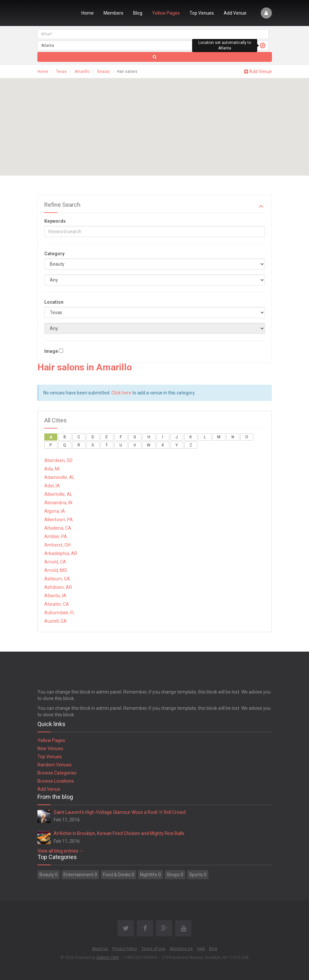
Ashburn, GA (57, 579)
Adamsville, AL (59, 477)
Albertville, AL (58, 494)
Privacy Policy (125, 949)
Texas (61, 72)
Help (201, 949)
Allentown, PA (59, 520)
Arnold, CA (55, 562)
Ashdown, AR (58, 587)
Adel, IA (52, 486)
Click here (121, 393)
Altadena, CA (58, 528)
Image (51, 351)
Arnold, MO (56, 570)
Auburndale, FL (60, 613)
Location (54, 302)
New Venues (50, 748)
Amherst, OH (57, 545)
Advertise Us (181, 949)
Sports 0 (198, 875)
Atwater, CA (57, 604)
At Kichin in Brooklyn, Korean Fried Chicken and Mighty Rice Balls (119, 833)
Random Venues (55, 765)
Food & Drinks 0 (119, 875)
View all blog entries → (61, 851)
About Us (100, 949)
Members (113, 13)
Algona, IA (55, 511)
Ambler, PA (56, 536)
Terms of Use (153, 949)
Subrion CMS (108, 958)
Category (54, 254)
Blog (138, 13)
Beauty (104, 72)
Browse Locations (56, 781)
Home (88, 13)
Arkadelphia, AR (61, 553)
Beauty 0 (49, 875)
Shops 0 (175, 875)
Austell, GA (56, 621)
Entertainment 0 (80, 875)
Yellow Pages (166, 13)
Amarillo (82, 72)
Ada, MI (52, 469)
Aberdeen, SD (58, 460)
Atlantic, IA (55, 596)
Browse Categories (57, 773)
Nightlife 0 (150, 875)
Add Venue (235, 13)
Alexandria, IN (58, 503)
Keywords (55, 221)
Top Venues (202, 13)
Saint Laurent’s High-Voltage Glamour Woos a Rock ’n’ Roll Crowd (120, 812)
